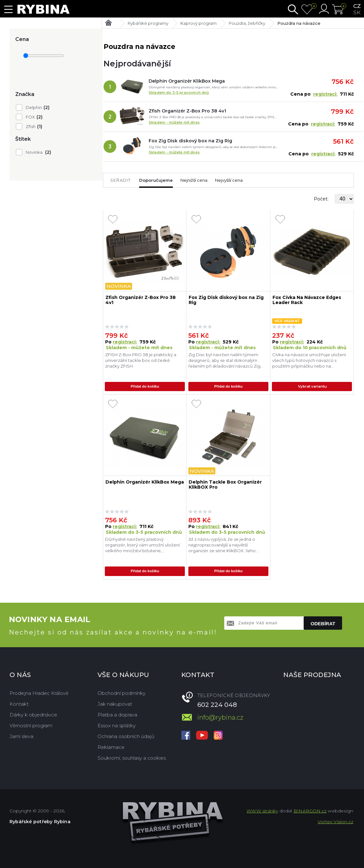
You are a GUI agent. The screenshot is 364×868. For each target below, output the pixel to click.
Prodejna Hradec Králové (39, 693)
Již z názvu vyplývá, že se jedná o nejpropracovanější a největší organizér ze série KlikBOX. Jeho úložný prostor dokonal (222, 545)
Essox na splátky (117, 725)
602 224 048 (217, 704)
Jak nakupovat (115, 704)
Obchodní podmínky (121, 693)
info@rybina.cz (220, 717)
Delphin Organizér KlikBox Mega (187, 81)
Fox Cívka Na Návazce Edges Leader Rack (307, 300)
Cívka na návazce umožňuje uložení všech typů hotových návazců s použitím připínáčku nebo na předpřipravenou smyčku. (309, 360)
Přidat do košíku (145, 387)
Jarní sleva (21, 736)
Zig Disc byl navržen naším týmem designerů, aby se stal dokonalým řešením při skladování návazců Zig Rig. (224, 360)
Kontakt (19, 704)
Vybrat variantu (313, 387)
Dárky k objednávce (33, 714)
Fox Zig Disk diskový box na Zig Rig (190, 141)
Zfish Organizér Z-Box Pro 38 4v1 (187, 111)
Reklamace (111, 747)
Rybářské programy (148, 23)
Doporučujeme (156, 180)
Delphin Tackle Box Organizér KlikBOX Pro (225, 485)
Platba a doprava (117, 714)
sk (357, 12)
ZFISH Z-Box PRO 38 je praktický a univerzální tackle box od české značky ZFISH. (141, 360)
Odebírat (323, 623)
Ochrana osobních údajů (126, 736)
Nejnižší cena (194, 180)
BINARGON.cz (310, 810)
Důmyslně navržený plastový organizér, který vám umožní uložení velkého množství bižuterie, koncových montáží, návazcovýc (142, 545)
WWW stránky (262, 810)
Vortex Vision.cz (335, 821)
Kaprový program (199, 23)
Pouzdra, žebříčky (247, 23)
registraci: (325, 94)
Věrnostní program (31, 725)
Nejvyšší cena (229, 180)
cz (357, 6)
